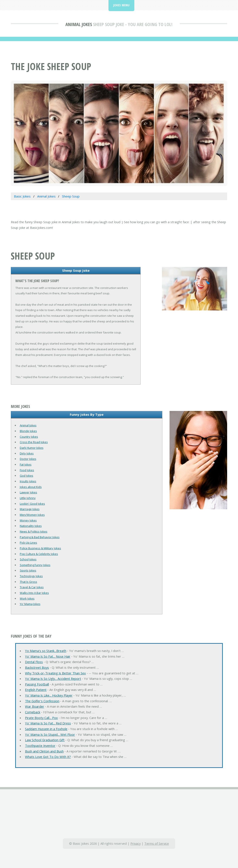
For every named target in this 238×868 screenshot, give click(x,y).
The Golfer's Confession (42, 701)
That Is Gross (28, 582)
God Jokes (27, 476)
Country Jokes (29, 437)
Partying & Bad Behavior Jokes (40, 537)
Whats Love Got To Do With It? (48, 757)
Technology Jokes (31, 576)
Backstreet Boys (37, 667)
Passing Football (37, 684)
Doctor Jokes (28, 459)
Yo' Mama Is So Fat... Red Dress (48, 723)
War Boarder (35, 706)
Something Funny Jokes (35, 565)
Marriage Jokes (30, 509)
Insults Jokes (28, 481)
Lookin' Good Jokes (32, 504)
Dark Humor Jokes (32, 448)
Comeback (33, 712)
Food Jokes (27, 470)
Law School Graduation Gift (45, 740)
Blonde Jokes (28, 431)
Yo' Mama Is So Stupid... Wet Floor (50, 734)
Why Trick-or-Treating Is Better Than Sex (55, 673)
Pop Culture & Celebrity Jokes (39, 554)
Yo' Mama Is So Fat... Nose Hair (48, 656)
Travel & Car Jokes (32, 587)
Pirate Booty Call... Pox (41, 718)
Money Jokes (28, 520)
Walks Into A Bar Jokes (34, 593)
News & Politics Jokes (34, 531)
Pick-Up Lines (28, 543)
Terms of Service (157, 843)
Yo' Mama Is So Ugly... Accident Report (53, 679)
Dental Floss (34, 662)
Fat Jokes (26, 464)
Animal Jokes (79, 24)
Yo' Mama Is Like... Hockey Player (49, 695)
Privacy (136, 843)
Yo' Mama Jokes (30, 604)
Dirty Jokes (27, 453)
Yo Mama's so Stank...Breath (46, 651)
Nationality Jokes (31, 526)
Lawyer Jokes (28, 492)
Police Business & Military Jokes (40, 548)
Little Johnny (28, 498)
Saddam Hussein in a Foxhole (46, 729)
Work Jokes (27, 598)
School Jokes (28, 559)
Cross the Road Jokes (34, 442)
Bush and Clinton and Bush (44, 751)
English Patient (36, 690)
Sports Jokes (28, 570)
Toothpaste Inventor (40, 746)
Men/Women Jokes (32, 515)
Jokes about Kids (31, 487)
